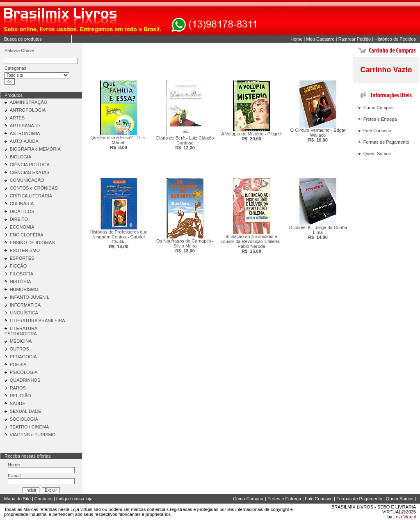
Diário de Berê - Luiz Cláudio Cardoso (185, 143)
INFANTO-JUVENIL (30, 297)
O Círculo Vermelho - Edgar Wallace (318, 135)
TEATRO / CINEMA (30, 427)
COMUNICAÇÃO (27, 180)
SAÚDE (18, 403)
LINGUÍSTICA (24, 313)
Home (296, 39)
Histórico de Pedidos (395, 39)
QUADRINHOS (25, 380)
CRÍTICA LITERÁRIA (31, 196)
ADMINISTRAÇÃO (29, 102)
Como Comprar (379, 108)
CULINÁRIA (22, 204)
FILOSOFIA (22, 274)
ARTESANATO (25, 126)
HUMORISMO (24, 289)
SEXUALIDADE (26, 411)
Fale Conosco (377, 131)
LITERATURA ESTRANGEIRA (21, 331)
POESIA (18, 364)
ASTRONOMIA (25, 133)
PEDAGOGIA (23, 357)
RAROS (18, 388)
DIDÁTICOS (22, 211)
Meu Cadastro (321, 39)
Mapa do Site (17, 499)
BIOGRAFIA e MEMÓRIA (35, 149)
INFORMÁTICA (25, 305)
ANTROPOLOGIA (28, 110)
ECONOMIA (22, 227)
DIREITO (19, 219)
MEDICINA (21, 341)
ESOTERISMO (25, 250)
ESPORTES (22, 258)
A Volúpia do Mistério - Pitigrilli (251, 136)
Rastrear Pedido (355, 39)
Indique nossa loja (74, 499)
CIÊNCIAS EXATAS (30, 172)
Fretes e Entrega (380, 119)
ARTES (17, 118)
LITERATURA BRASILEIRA (38, 321)
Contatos (43, 499)
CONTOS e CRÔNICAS (34, 188)
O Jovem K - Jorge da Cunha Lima (318, 232)
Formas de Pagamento (386, 142)
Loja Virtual (405, 517)
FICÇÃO (18, 266)
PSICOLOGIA (24, 372)
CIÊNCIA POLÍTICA (30, 165)
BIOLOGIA (21, 157)
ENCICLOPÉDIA (27, 235)
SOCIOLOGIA (24, 419)
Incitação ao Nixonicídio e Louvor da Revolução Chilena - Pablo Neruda (251, 244)
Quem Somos (377, 153)
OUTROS (19, 349)
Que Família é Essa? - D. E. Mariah (119, 142)
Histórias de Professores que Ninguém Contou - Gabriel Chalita (118, 239)
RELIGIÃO (21, 396)
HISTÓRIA (21, 282)
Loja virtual (81, 509)
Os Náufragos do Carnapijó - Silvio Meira (185, 246)
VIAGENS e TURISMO (33, 435)
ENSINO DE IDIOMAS (32, 243)
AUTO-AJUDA (24, 141)
